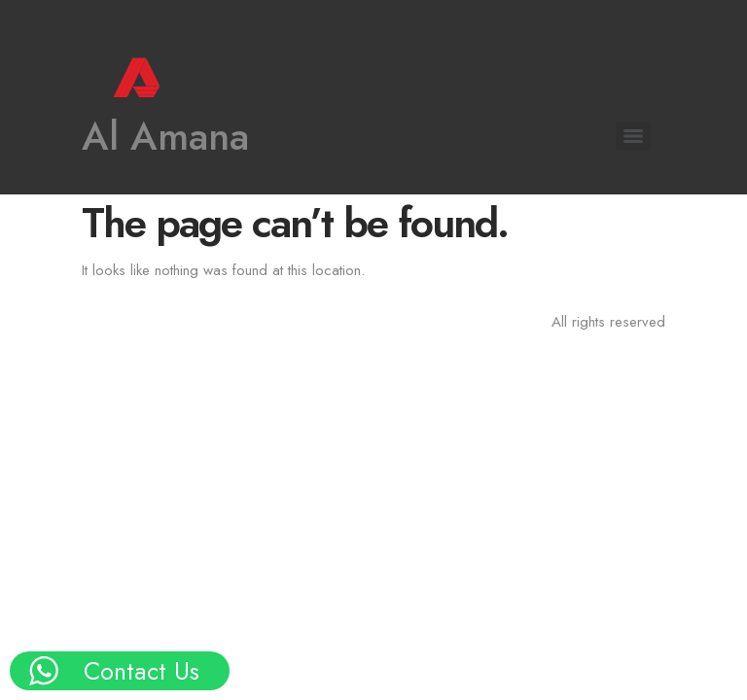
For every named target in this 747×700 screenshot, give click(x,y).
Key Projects (85, 315)
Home (64, 211)
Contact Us (80, 419)
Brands (67, 350)
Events (65, 385)
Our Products (89, 280)
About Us (74, 246)
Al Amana (165, 136)
